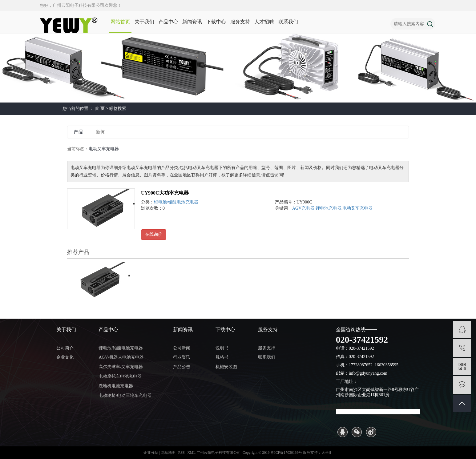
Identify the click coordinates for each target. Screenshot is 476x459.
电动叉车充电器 (357, 208)
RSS (182, 453)
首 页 (100, 109)
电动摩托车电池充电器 (120, 376)
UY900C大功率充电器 (165, 193)
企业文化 (65, 357)
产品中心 (168, 22)
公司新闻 (182, 348)
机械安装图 (226, 367)
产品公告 (182, 367)
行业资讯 (182, 357)
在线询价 (154, 234)
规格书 (222, 357)
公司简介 (65, 348)
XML (191, 453)
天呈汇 (327, 453)
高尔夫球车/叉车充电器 (121, 367)
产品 (79, 132)
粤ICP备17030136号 (286, 453)
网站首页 (120, 22)
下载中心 (216, 22)
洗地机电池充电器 (116, 386)
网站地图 (169, 453)
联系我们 (288, 22)
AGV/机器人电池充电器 (121, 357)
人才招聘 (264, 22)
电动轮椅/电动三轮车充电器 (125, 395)
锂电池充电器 (329, 208)
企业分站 (151, 453)
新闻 (101, 132)
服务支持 (240, 22)
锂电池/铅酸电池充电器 (176, 202)
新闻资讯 (192, 22)
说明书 (222, 348)
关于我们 (144, 22)
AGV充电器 (303, 208)
